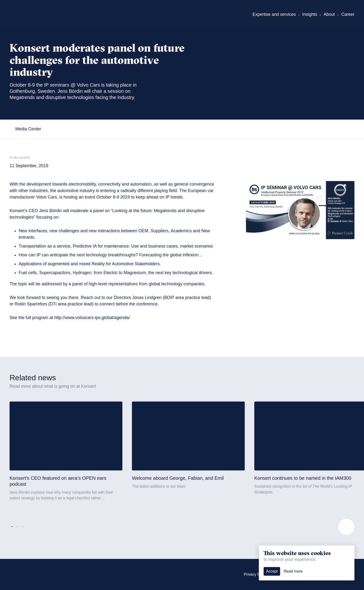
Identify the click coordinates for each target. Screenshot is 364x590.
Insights (310, 14)
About (329, 14)
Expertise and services (274, 14)
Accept (272, 571)
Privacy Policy (256, 574)
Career (348, 14)
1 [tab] (12, 527)
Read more (293, 571)
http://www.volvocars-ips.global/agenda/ (92, 318)
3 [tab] (23, 527)
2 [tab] (17, 527)
